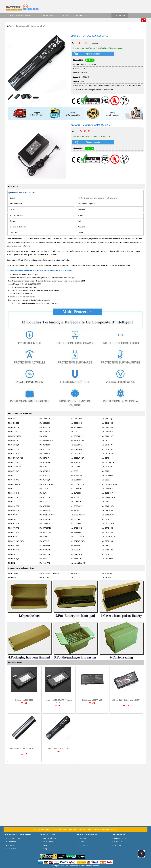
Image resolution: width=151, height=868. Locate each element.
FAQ (45, 845)
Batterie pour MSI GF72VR (58, 748)
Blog (45, 849)
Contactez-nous (81, 15)
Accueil (12, 26)
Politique (11, 845)
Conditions (12, 842)
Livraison (82, 842)
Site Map (117, 845)
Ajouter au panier (93, 54)
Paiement (82, 838)
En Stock (90, 60)
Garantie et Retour (86, 845)
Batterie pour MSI (22, 26)
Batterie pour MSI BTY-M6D (92, 700)
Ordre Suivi (64, 15)
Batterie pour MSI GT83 (24, 700)
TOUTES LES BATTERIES (20, 15)
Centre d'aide (120, 15)
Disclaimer (12, 849)
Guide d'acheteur (50, 838)
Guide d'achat (48, 15)
